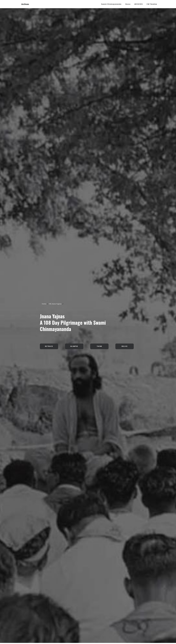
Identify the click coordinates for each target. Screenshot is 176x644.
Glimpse (74, 69)
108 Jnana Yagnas (55, 27)
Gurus (128, 4)
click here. (32, 634)
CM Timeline (152, 4)
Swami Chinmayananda (111, 4)
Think (99, 69)
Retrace (49, 69)
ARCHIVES (139, 4)
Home (44, 27)
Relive (125, 69)
